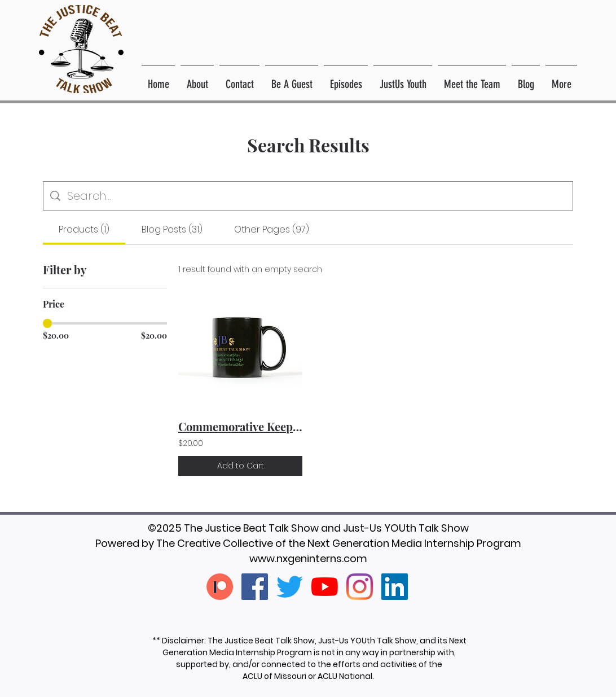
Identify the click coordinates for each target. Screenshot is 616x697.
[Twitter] (290, 587)
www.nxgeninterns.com (308, 558)
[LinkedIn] (395, 587)
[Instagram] (360, 587)
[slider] (47, 323)
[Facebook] (255, 587)
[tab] (84, 230)
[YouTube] (325, 587)
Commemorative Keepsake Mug (240, 426)
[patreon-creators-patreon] (220, 587)
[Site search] (316, 196)
